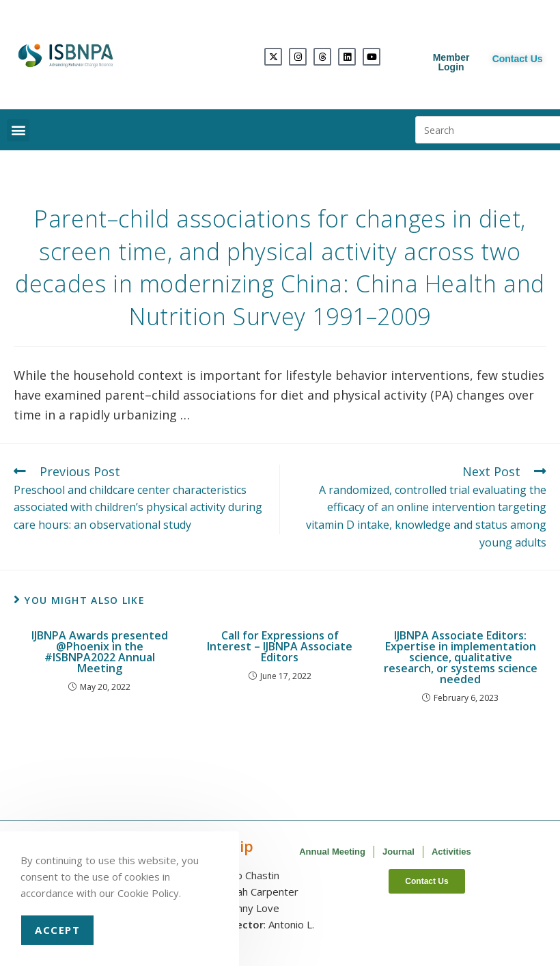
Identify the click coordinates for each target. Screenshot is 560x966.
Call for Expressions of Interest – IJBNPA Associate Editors (280, 646)
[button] (18, 130)
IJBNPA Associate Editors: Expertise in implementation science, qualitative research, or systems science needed (461, 657)
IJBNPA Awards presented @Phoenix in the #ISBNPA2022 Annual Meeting (100, 652)
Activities (451, 852)
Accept (57, 930)
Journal (398, 852)
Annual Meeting (332, 852)
